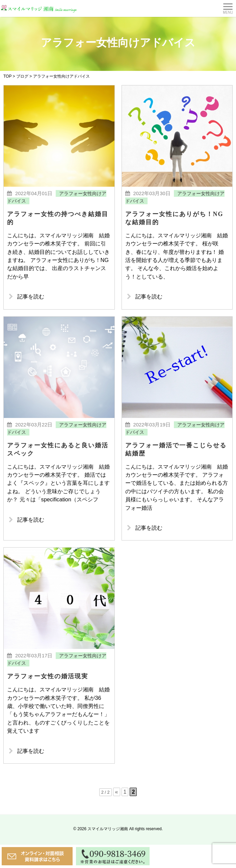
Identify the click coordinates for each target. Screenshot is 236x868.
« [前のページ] (117, 815)
